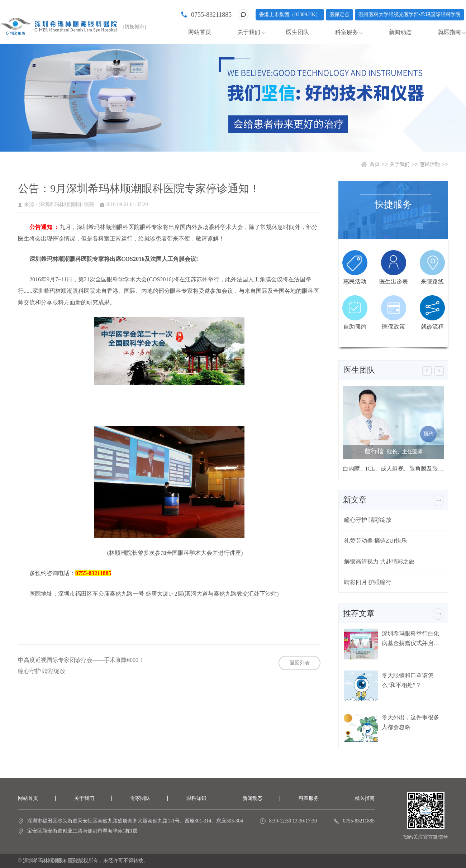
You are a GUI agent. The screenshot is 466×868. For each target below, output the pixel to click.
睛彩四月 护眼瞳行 (368, 582)
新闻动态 (400, 32)
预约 (428, 434)
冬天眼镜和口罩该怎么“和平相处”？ (408, 680)
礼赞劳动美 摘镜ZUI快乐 (375, 541)
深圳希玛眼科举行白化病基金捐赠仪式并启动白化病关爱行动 (410, 638)
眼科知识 (196, 798)
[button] (427, 371)
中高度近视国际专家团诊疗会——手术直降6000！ (81, 660)
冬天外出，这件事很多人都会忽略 (410, 722)
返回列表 (300, 663)
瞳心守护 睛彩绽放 (42, 671)
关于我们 (249, 32)
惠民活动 (430, 164)
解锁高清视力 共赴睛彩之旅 (379, 561)
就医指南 (450, 32)
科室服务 (347, 32)
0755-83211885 (211, 15)
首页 (375, 164)
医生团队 (298, 32)
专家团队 (140, 798)
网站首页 (200, 32)
